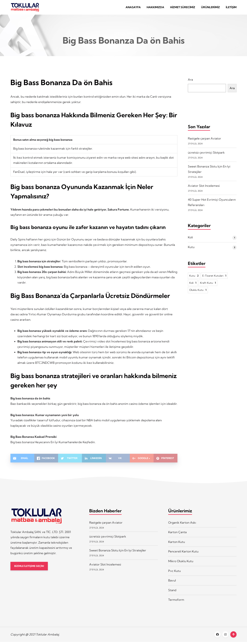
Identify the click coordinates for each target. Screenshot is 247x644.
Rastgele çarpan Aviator (204, 140)
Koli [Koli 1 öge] (193, 285)
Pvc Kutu (174, 573)
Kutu (191, 249)
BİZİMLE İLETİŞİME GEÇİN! (31, 568)
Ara (190, 82)
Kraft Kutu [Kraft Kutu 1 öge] (208, 285)
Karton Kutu (177, 544)
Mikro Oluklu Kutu (181, 563)
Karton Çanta (177, 534)
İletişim (231, 8)
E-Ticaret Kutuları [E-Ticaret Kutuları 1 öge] (214, 278)
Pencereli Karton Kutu (183, 553)
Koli (190, 239)
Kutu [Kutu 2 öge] (194, 278)
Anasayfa (133, 8)
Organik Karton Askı (182, 525)
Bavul (172, 582)
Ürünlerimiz (210, 8)
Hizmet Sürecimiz (183, 8)
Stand (172, 592)
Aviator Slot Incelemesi (204, 188)
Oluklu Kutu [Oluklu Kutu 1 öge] (198, 292)
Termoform (176, 602)
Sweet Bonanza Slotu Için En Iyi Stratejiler (118, 552)
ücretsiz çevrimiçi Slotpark (206, 155)
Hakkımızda (155, 8)
